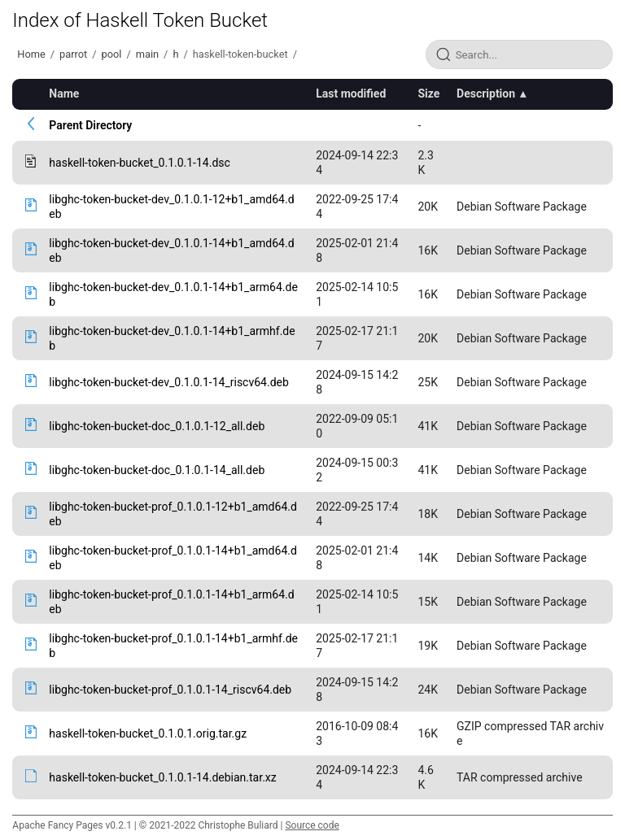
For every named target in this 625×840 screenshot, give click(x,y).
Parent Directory (90, 125)
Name (64, 94)
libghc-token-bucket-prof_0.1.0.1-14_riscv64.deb (170, 690)
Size (428, 94)
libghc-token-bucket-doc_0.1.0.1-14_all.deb (157, 470)
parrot (73, 54)
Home (31, 54)
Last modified (351, 94)
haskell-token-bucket (240, 54)
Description (486, 94)
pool (112, 54)
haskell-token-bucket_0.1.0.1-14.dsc (140, 163)
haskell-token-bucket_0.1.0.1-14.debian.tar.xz (162, 777)
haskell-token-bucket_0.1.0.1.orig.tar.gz (148, 733)
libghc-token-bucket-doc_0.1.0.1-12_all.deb (157, 426)
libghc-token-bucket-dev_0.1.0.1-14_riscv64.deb (168, 382)
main (147, 54)
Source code (312, 825)
